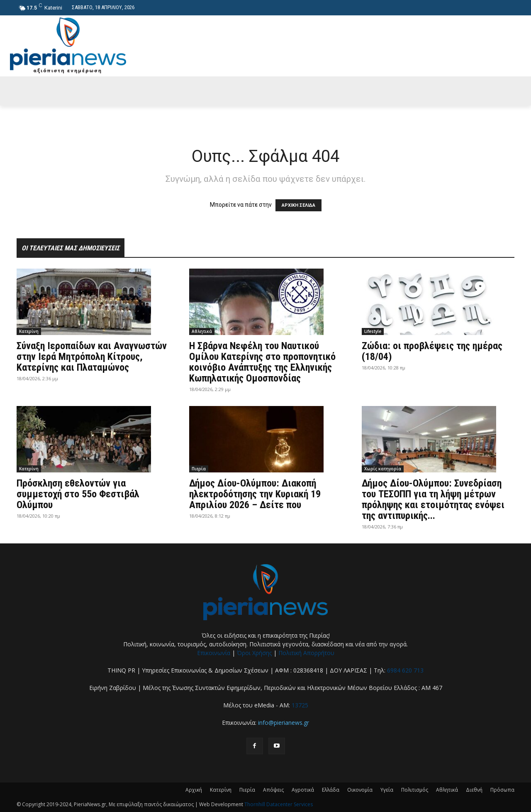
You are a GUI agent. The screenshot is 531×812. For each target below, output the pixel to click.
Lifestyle (373, 331)
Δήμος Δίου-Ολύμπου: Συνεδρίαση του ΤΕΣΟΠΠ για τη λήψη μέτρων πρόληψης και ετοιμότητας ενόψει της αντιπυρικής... (433, 499)
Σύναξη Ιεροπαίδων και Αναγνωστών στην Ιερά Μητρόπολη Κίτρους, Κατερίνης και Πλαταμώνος (92, 357)
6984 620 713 (405, 670)
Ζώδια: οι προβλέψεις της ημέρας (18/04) (432, 351)
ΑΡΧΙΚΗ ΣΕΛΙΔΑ (298, 205)
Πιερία (199, 469)
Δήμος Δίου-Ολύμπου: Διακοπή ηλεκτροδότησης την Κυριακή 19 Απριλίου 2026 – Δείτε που (255, 494)
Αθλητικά (202, 331)
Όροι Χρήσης (254, 653)
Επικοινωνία (214, 653)
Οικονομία (360, 790)
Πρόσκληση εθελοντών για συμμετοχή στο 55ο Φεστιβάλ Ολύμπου (78, 494)
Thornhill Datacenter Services (279, 804)
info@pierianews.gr (284, 723)
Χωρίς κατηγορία (383, 469)
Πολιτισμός (415, 790)
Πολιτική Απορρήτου (306, 653)
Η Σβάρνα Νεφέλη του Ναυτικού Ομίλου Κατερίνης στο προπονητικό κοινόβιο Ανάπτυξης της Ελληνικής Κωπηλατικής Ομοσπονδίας (262, 362)
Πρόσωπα (502, 790)
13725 (300, 705)
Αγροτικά (303, 790)
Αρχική (194, 790)
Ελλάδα (331, 790)
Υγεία (387, 790)
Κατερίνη (29, 331)
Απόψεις (273, 790)
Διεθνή (474, 790)
